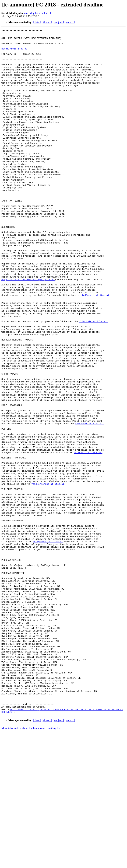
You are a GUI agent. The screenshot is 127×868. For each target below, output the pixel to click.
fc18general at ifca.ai (48, 644)
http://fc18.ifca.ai (14, 53)
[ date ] (37, 22)
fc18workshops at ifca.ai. (49, 575)
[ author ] (70, 22)
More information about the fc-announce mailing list (31, 865)
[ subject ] (58, 22)
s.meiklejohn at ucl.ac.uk (38, 13)
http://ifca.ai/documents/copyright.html (28, 330)
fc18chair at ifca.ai (96, 349)
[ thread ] (47, 22)
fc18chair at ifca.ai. (94, 380)
